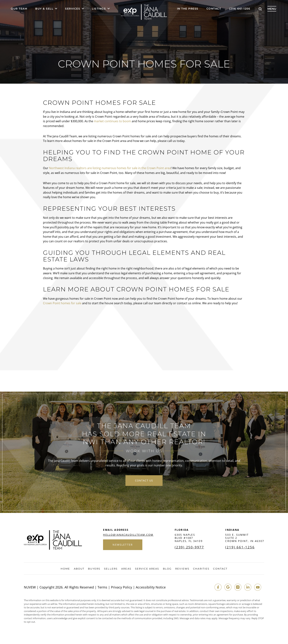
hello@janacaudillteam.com (128, 535)
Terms (102, 587)
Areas (126, 569)
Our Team (19, 9)
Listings (99, 9)
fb (218, 587)
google (228, 587)
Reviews (182, 569)
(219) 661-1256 (240, 9)
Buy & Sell (44, 9)
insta (238, 587)
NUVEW (30, 587)
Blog (167, 569)
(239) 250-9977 (189, 547)
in (248, 587)
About (79, 569)
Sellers (111, 569)
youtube (258, 587)
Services (73, 9)
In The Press (188, 9)
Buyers (94, 569)
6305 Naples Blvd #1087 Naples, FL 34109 (189, 538)
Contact (214, 9)
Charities (201, 569)
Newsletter (123, 545)
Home (65, 569)
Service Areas (147, 569)
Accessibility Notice (151, 587)
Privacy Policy (121, 587)
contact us (144, 480)
